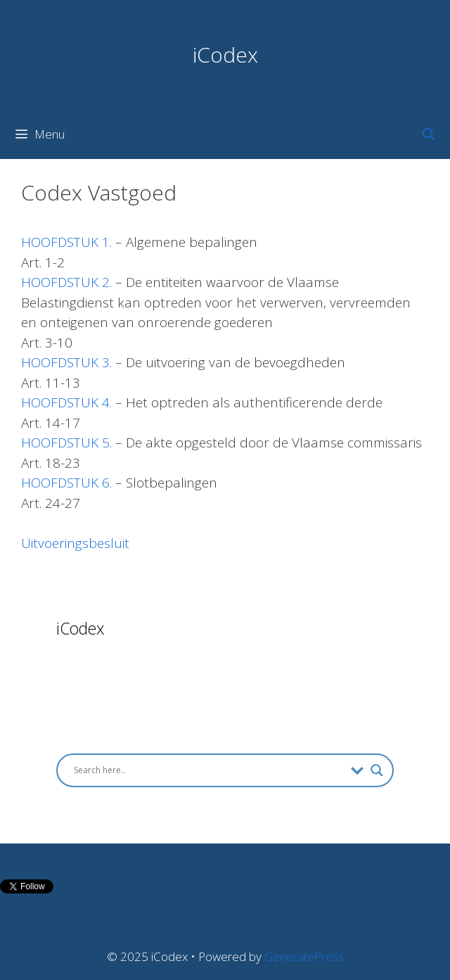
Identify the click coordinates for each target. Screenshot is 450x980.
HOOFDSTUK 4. (66, 402)
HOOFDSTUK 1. (66, 242)
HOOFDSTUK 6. (66, 483)
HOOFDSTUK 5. (66, 443)
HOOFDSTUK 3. (66, 362)
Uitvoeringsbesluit (75, 543)
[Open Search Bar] (428, 134)
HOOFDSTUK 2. (66, 282)
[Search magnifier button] (377, 770)
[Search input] (209, 770)
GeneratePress (304, 956)
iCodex (225, 55)
